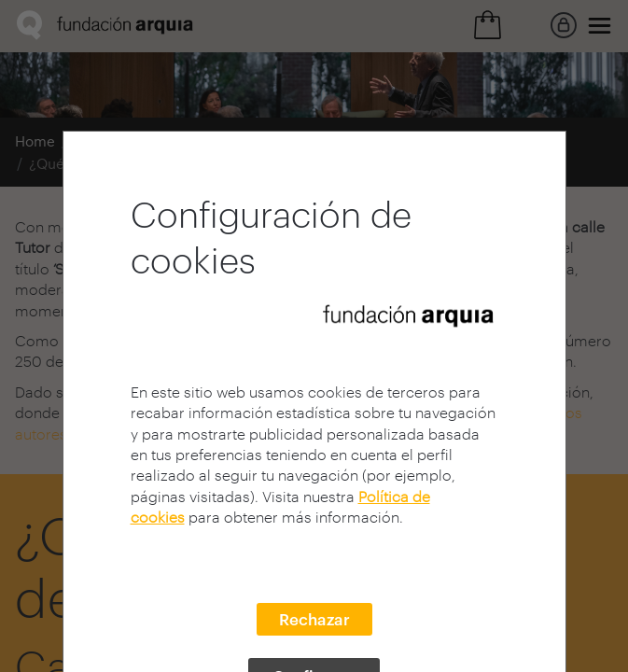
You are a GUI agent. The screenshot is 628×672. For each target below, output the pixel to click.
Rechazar (314, 619)
